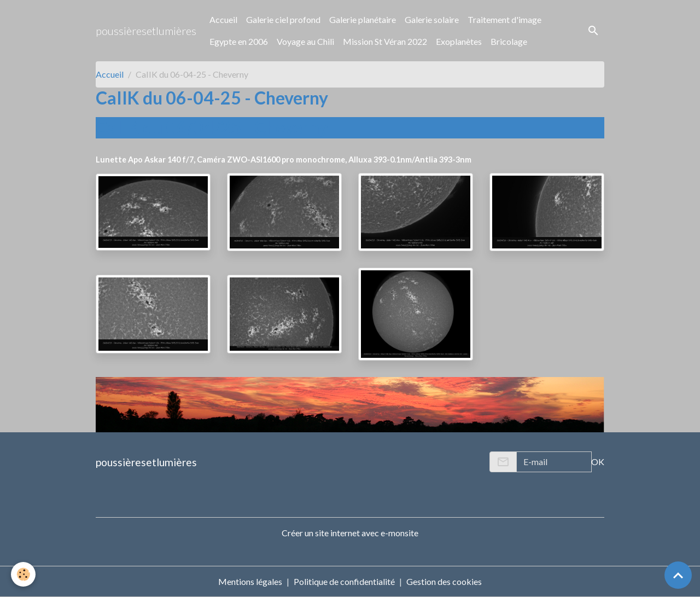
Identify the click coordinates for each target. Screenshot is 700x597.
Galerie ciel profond (283, 19)
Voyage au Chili (305, 41)
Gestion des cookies (444, 581)
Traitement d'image (504, 19)
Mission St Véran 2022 (385, 41)
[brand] (146, 31)
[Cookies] (23, 574)
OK (598, 462)
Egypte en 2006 (239, 41)
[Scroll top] (678, 575)
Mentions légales (250, 581)
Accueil (223, 19)
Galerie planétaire (363, 19)
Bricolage (509, 41)
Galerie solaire (432, 19)
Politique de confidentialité (344, 581)
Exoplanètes (459, 41)
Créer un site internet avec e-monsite (350, 533)
